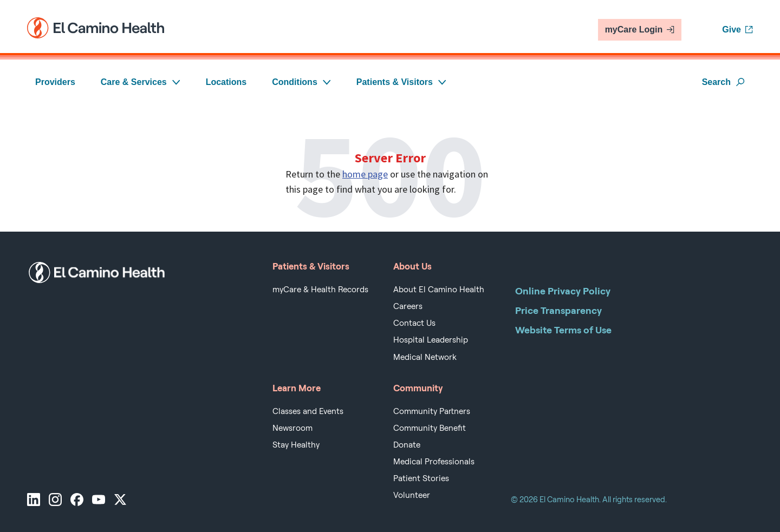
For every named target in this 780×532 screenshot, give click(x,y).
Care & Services (141, 82)
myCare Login (640, 29)
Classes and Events (308, 411)
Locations (226, 82)
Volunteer (412, 495)
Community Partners (432, 411)
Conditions (301, 82)
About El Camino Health (439, 290)
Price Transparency (558, 310)
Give (737, 29)
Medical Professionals (434, 462)
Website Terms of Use (563, 330)
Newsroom (292, 428)
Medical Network (425, 357)
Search (723, 82)
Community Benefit (430, 428)
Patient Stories (421, 478)
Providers (55, 82)
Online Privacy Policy (563, 291)
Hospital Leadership (431, 340)
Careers (408, 306)
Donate (407, 445)
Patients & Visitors (401, 82)
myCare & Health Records (320, 290)
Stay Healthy (296, 445)
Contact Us (414, 323)
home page (365, 174)
